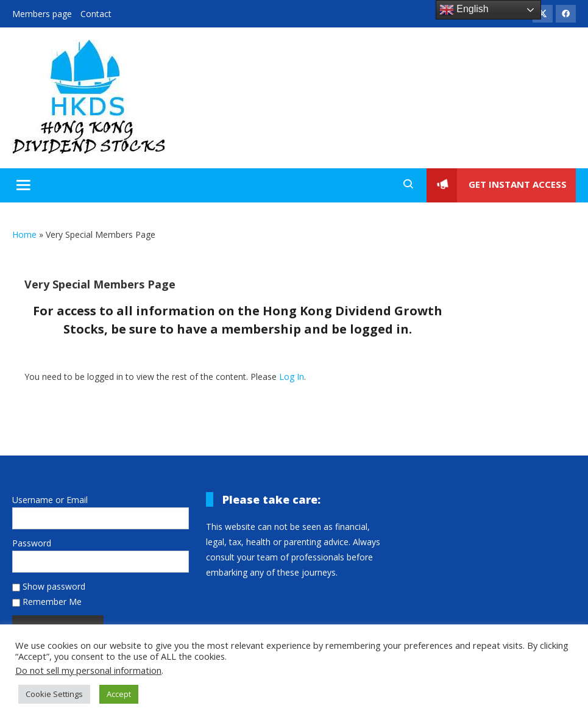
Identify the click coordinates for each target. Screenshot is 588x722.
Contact (96, 14)
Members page (42, 14)
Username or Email (50, 500)
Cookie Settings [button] (54, 694)
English (464, 10)
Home (24, 234)
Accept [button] (119, 694)
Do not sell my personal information (88, 670)
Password (32, 543)
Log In (292, 377)
